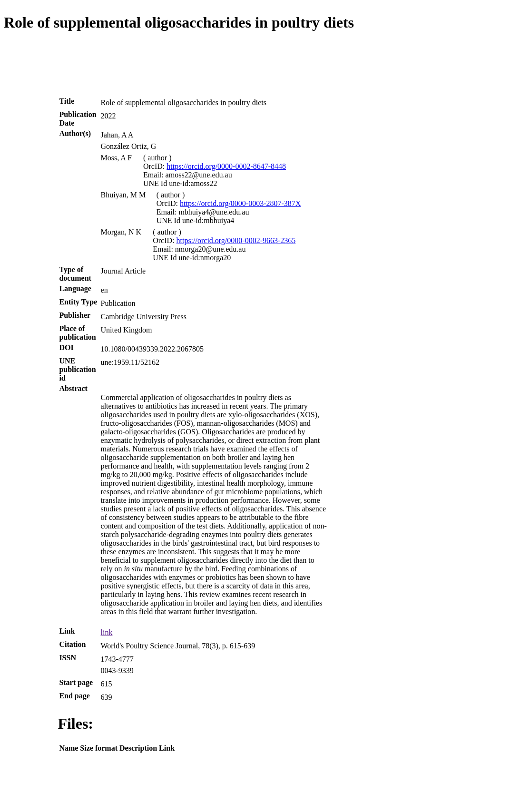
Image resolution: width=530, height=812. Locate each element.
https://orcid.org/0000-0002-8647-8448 (226, 166)
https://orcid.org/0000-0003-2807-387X (240, 203)
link (107, 632)
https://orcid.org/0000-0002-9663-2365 (236, 240)
